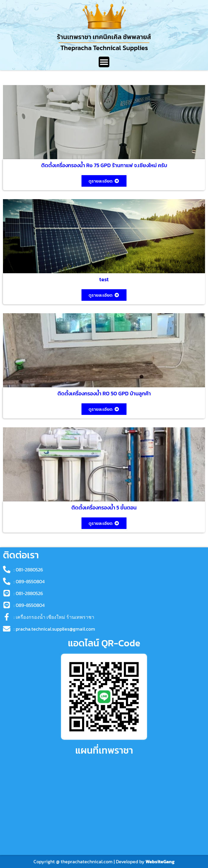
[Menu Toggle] (104, 62)
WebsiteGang (160, 861)
